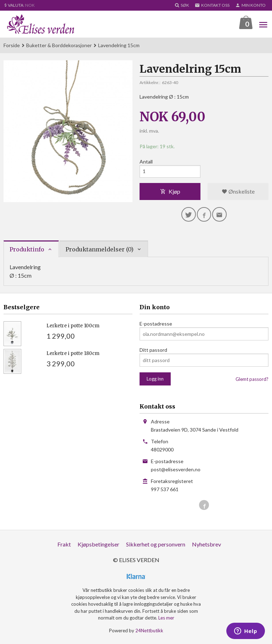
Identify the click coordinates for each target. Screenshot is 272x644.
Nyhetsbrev (206, 547)
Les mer (166, 621)
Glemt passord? (252, 382)
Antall (146, 162)
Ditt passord (153, 353)
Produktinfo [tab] (27, 252)
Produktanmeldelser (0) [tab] (100, 252)
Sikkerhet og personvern (156, 547)
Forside (12, 46)
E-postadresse (156, 326)
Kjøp (170, 193)
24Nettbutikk (149, 633)
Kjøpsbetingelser (98, 547)
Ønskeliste (238, 193)
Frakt (64, 547)
